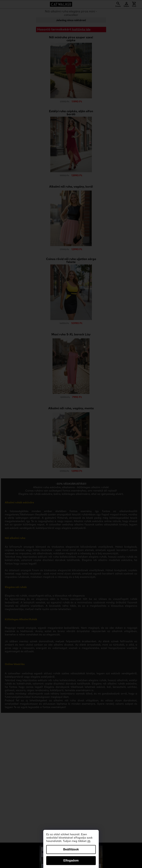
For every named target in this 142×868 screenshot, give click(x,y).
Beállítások (71, 849)
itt (89, 841)
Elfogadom (71, 860)
